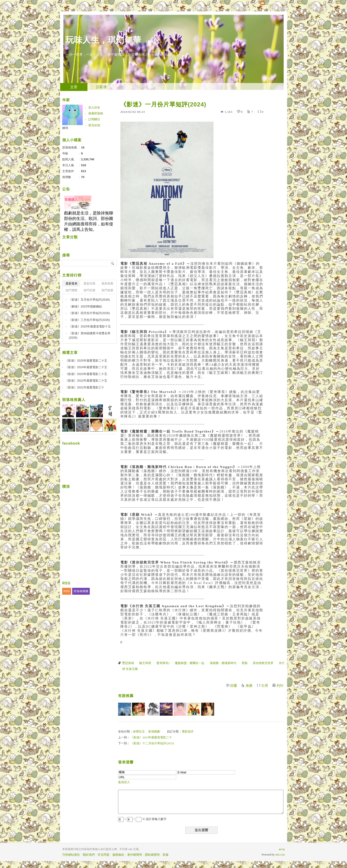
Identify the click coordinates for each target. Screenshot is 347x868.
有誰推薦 (126, 696)
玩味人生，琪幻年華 (103, 40)
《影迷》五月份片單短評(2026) (89, 300)
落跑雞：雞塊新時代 (223, 663)
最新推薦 (107, 283)
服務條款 (118, 855)
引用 (265, 686)
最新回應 (89, 283)
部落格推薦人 (74, 400)
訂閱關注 (94, 119)
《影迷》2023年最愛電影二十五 (86, 374)
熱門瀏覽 (72, 290)
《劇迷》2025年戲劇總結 (85, 306)
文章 (74, 87)
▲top (282, 849)
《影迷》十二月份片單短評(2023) (152, 743)
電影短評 (188, 731)
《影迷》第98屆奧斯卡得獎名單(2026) (90, 336)
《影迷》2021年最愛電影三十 (85, 387)
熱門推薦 (107, 290)
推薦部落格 (96, 113)
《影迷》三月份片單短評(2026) (89, 320)
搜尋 (113, 263)
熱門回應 (89, 290)
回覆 (234, 686)
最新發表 (72, 283)
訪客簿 (101, 87)
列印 (280, 686)
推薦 (249, 686)
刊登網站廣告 (71, 855)
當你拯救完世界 (263, 663)
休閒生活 (139, 731)
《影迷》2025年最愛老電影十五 (90, 326)
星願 (245, 663)
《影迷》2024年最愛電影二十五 (86, 367)
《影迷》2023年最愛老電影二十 (151, 737)
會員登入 (124, 782)
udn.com (280, 855)
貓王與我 (145, 663)
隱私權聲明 (152, 855)
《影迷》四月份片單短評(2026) (89, 313)
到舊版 (152, 42)
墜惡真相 (128, 663)
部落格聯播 (81, 591)
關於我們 (89, 855)
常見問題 (104, 855)
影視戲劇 (154, 731)
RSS (67, 591)
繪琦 (65, 128)
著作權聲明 (135, 855)
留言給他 (94, 125)
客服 (166, 855)
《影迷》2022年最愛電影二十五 (86, 381)
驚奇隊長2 (163, 663)
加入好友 (94, 107)
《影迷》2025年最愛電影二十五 (86, 361)
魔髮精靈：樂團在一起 (190, 663)
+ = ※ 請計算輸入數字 (142, 819)
